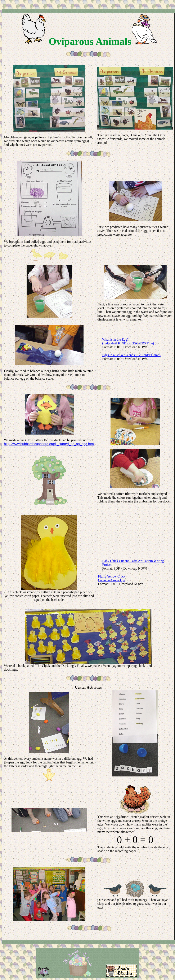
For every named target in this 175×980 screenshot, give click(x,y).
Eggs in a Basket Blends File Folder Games (131, 355)
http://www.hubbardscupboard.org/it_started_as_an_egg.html (49, 444)
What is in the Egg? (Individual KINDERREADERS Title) (128, 341)
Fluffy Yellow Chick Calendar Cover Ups (112, 578)
